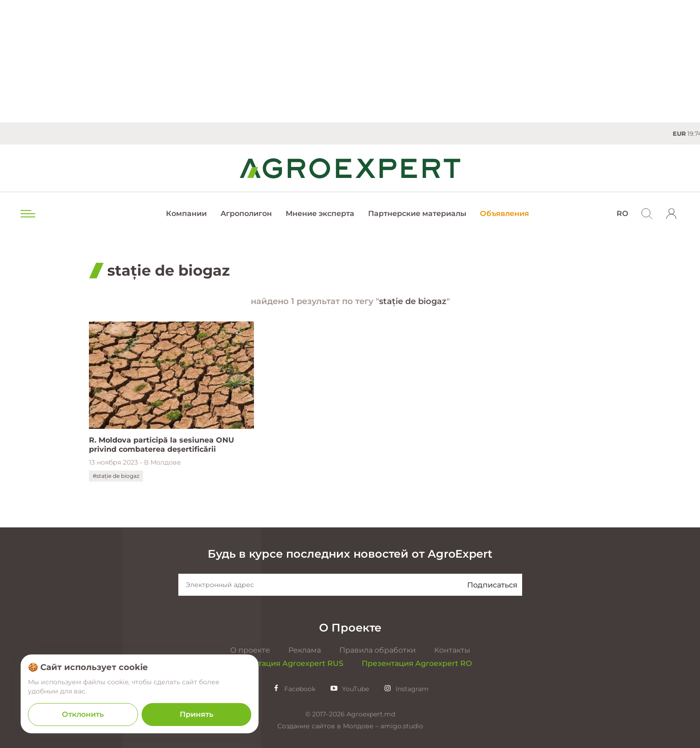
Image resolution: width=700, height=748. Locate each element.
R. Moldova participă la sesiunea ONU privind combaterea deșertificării (162, 445)
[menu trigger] (27, 214)
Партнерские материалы (417, 213)
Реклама (305, 650)
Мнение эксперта (320, 213)
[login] (672, 214)
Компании (186, 213)
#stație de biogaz (116, 476)
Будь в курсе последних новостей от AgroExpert (350, 554)
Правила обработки (378, 650)
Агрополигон (246, 213)
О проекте (250, 650)
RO (622, 213)
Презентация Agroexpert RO (417, 663)
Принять (196, 714)
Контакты (452, 650)
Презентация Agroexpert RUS (286, 663)
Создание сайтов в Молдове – (329, 726)
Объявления (504, 213)
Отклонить (83, 714)
